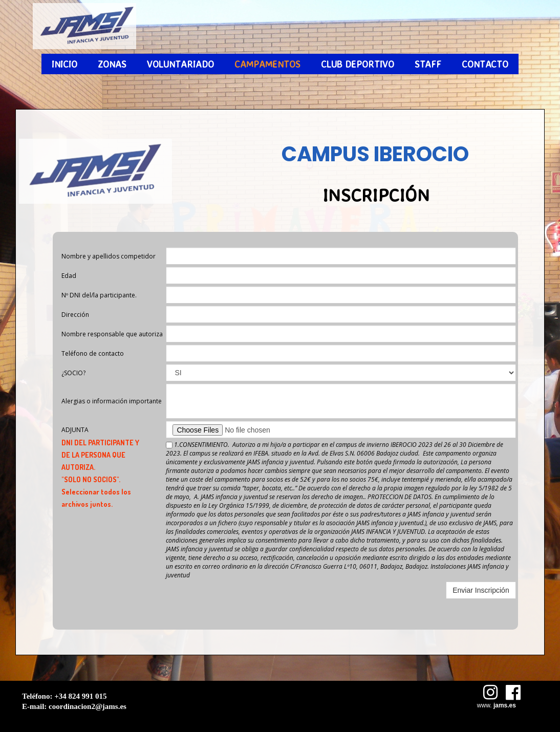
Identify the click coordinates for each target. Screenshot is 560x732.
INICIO (64, 64)
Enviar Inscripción (481, 590)
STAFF (428, 64)
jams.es (505, 705)
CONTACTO (485, 64)
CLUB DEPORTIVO (358, 64)
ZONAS (112, 64)
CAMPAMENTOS (267, 64)
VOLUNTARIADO (180, 64)
